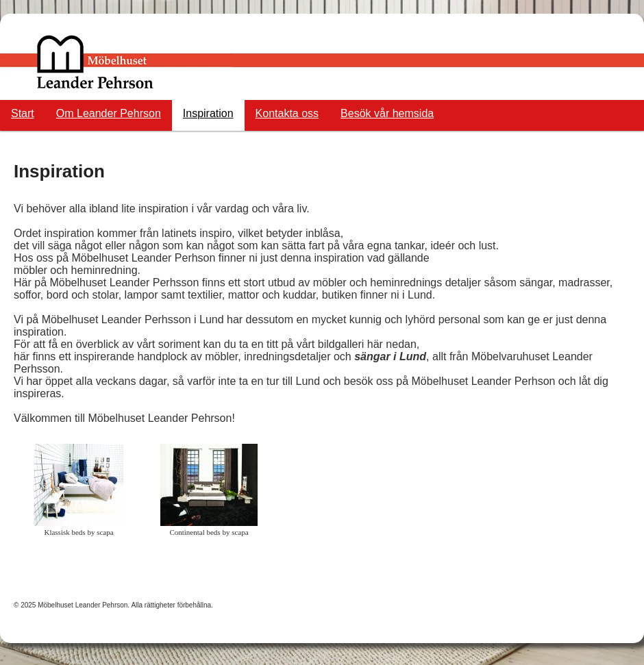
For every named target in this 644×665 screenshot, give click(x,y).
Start (23, 113)
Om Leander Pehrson (109, 113)
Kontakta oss (287, 113)
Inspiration (208, 113)
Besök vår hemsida (387, 113)
